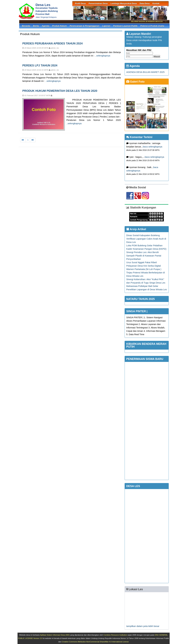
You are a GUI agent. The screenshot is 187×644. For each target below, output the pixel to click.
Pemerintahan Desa (98, 3)
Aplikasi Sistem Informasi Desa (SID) (55, 635)
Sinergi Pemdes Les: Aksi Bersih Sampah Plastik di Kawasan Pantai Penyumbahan (144, 256)
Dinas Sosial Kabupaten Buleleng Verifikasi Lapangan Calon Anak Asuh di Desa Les (146, 239)
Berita (36, 26)
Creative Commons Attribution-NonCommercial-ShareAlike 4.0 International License (95, 642)
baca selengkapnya (152, 147)
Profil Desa (80, 3)
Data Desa (145, 3)
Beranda (26, 26)
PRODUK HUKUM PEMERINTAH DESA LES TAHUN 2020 (60, 91)
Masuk (157, 56)
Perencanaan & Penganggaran (85, 26)
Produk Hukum (60, 26)
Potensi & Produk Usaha (152, 26)
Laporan (106, 26)
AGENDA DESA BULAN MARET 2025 (145, 72)
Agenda (46, 26)
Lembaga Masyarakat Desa (124, 3)
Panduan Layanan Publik (125, 26)
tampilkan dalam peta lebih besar (143, 626)
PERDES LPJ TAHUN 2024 (40, 65)
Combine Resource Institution (115, 635)
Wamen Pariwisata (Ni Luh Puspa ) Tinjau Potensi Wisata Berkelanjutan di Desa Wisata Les (146, 273)
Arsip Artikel (136, 229)
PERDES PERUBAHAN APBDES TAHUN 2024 (52, 43)
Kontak (156, 3)
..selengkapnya (103, 56)
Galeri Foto (135, 82)
